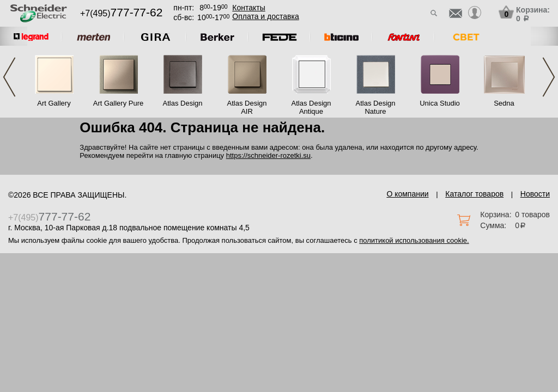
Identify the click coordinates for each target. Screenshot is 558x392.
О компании (407, 194)
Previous (9, 77)
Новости (535, 194)
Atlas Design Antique (311, 107)
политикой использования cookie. (414, 240)
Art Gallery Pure (118, 103)
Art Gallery (54, 103)
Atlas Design (183, 103)
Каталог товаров (474, 194)
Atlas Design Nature (376, 107)
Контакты (248, 8)
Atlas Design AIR (247, 107)
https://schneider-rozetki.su (268, 155)
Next (549, 77)
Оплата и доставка (265, 16)
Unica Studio (440, 103)
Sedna (504, 103)
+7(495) (121, 13)
